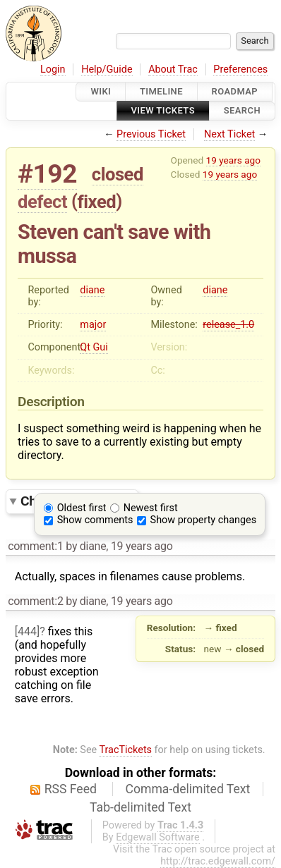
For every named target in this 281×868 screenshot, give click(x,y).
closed (118, 174)
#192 (47, 174)
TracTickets (125, 750)
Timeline (161, 91)
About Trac (173, 69)
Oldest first (82, 508)
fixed (97, 202)
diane (92, 290)
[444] (27, 631)
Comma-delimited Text (188, 789)
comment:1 (35, 546)
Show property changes (203, 520)
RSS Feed (71, 789)
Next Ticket (229, 134)
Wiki (101, 91)
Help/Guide (107, 69)
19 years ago (233, 160)
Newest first (151, 508)
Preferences (240, 69)
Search (242, 111)
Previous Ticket (151, 134)
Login (53, 69)
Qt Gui (94, 347)
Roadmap (235, 91)
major (93, 325)
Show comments (95, 520)
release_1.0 (228, 325)
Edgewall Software (158, 837)
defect (42, 202)
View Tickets (163, 111)
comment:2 (35, 601)
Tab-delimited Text (140, 807)
